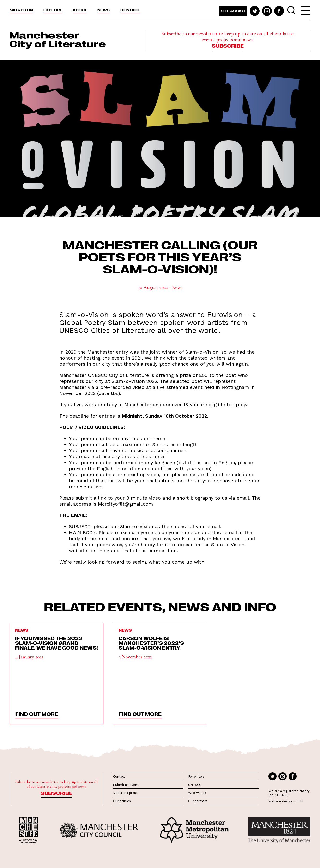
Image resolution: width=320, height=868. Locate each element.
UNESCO (195, 785)
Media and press (125, 793)
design (287, 801)
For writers (196, 776)
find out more (37, 714)
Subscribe (228, 45)
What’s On (21, 10)
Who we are (197, 793)
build (299, 801)
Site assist (233, 11)
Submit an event (126, 785)
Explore (53, 10)
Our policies (122, 801)
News (104, 10)
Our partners (198, 801)
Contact (130, 10)
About (80, 10)
